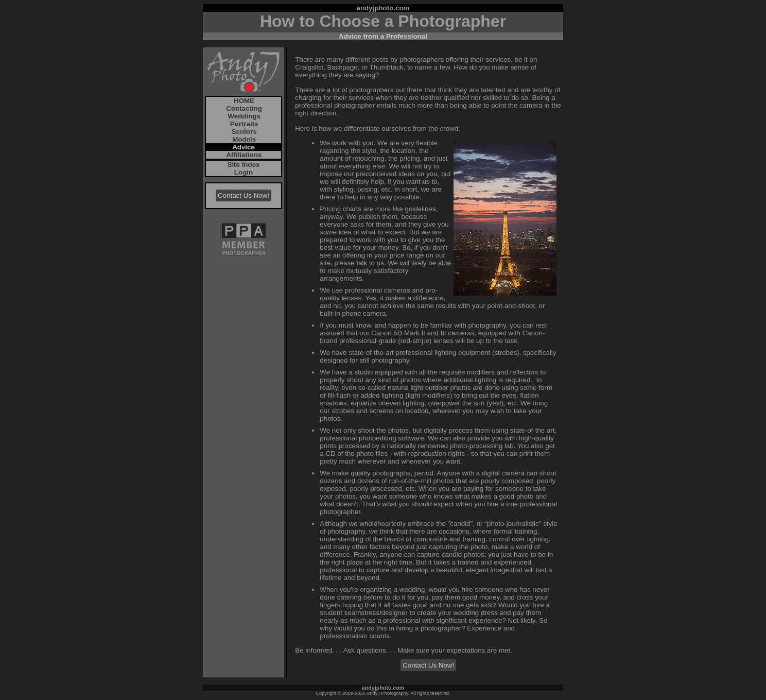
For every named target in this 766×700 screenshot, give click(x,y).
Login (243, 172)
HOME (243, 101)
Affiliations (243, 155)
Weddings (243, 116)
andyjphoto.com (383, 8)
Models (243, 139)
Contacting (243, 108)
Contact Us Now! (243, 195)
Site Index (244, 165)
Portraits (243, 124)
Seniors (243, 132)
